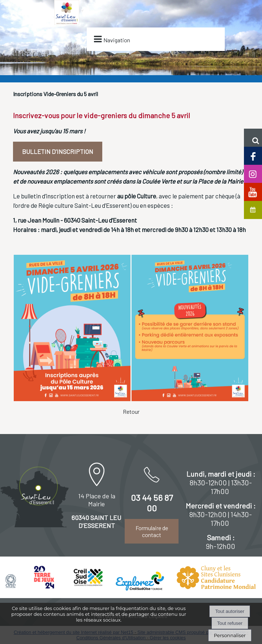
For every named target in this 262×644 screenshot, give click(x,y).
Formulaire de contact (152, 531)
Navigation (117, 40)
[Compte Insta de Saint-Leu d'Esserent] (253, 173)
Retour (131, 411)
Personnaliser (230, 635)
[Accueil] (67, 27)
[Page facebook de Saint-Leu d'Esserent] (253, 155)
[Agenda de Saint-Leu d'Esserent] (253, 209)
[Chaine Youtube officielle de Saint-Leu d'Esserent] (253, 191)
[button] (253, 138)
